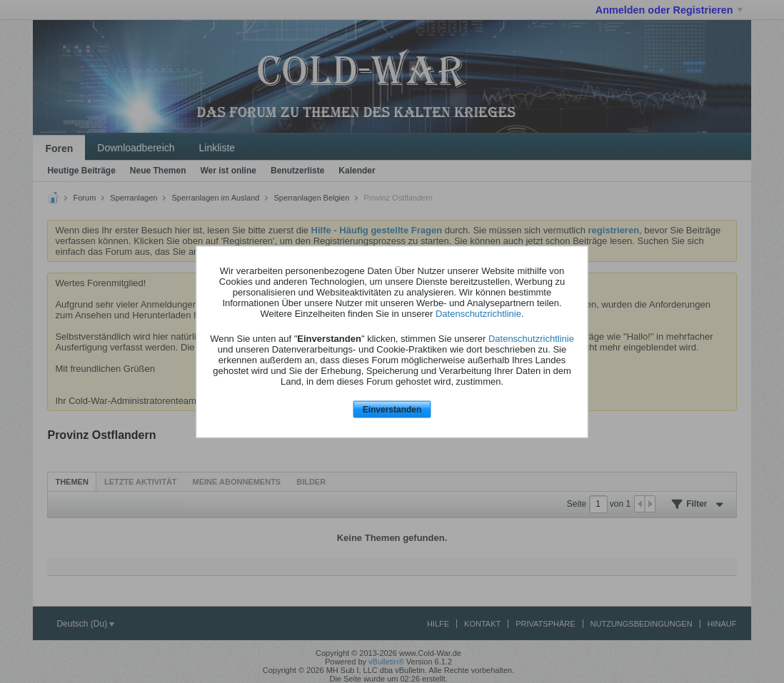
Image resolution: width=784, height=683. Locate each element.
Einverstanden (392, 410)
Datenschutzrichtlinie (478, 314)
